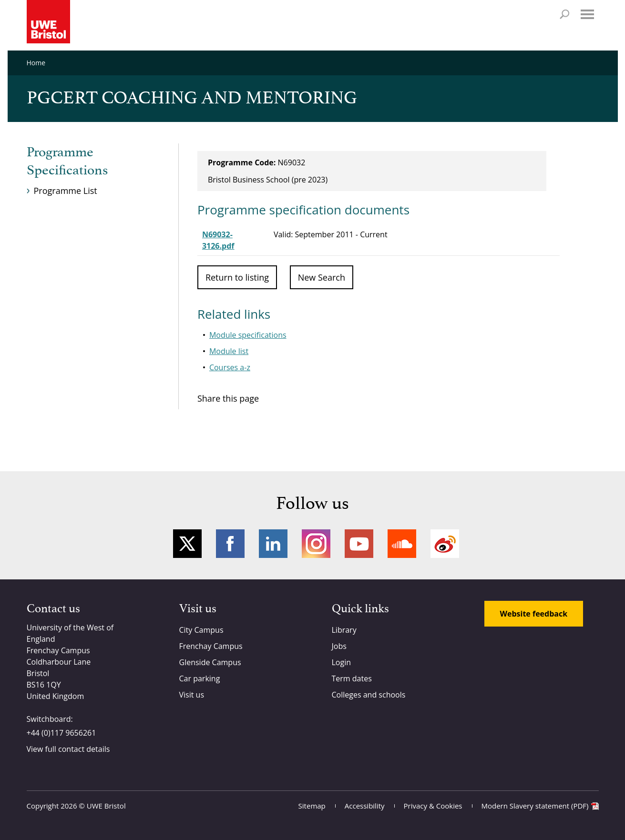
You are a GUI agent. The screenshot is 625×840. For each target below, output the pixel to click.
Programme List (66, 191)
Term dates (352, 678)
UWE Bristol (106, 806)
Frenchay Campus (211, 646)
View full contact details (68, 749)
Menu (587, 14)
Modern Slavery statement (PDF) (535, 806)
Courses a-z (230, 367)
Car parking (200, 678)
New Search (322, 277)
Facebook (230, 544)
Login (342, 662)
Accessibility (365, 806)
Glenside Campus (210, 662)
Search (564, 14)
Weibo (445, 544)
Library (344, 630)
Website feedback (534, 614)
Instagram (316, 544)
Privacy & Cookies (433, 806)
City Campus (201, 630)
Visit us (192, 695)
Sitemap (312, 806)
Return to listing (237, 277)
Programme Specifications (67, 162)
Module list (229, 351)
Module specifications (248, 335)
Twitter (187, 544)
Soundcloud (402, 544)
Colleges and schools (369, 695)
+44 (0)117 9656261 (61, 733)
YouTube (359, 544)
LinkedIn (273, 544)
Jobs (339, 646)
